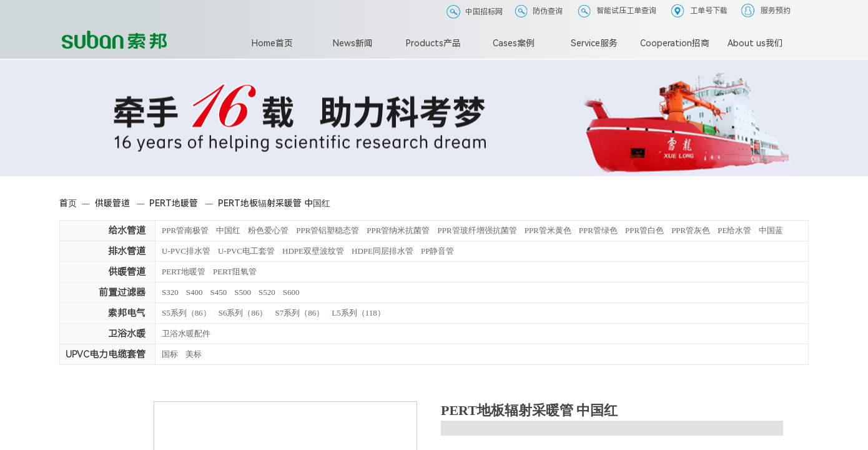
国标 (170, 354)
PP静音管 (437, 251)
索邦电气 (127, 313)
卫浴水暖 (127, 334)
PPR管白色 (644, 230)
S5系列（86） (186, 313)
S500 (243, 292)
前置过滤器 (122, 292)
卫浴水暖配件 (186, 333)
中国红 (228, 230)
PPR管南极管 (185, 230)
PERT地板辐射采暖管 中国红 (274, 203)
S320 (170, 292)
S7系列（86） (300, 313)
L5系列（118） (358, 313)
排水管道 (127, 251)
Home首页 (272, 43)
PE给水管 (734, 230)
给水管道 (127, 231)
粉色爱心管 (268, 230)
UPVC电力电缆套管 (106, 354)
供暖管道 (112, 203)
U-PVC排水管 (186, 251)
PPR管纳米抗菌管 (398, 230)
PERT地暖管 (174, 203)
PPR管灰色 (691, 230)
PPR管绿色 (598, 230)
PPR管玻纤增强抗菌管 (477, 230)
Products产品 (433, 43)
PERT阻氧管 (235, 272)
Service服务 (594, 43)
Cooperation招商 (675, 43)
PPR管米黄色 (548, 230)
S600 (291, 292)
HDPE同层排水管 (382, 251)
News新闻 (353, 43)
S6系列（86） (243, 313)
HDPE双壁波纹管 (313, 251)
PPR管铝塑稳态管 (328, 230)
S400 (195, 292)
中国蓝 (771, 230)
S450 (219, 292)
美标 (194, 354)
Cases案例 (514, 43)
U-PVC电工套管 (246, 251)
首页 (68, 203)
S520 (267, 292)
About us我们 (755, 43)
